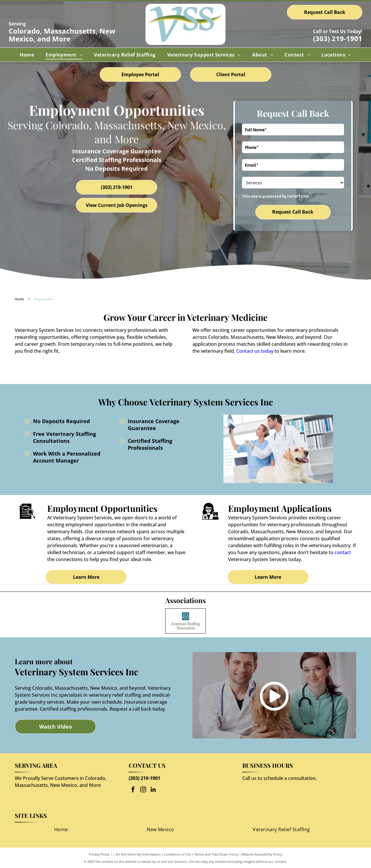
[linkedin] (153, 790)
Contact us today (255, 351)
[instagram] (143, 790)
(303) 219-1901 (338, 38)
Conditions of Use (178, 854)
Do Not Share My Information (138, 854)
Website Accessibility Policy (262, 854)
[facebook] (133, 790)
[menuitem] (27, 55)
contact (343, 552)
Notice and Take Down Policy (216, 854)
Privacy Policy (99, 854)
